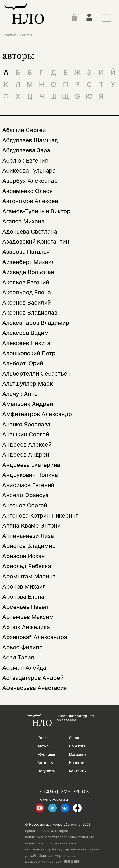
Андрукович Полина (30, 475)
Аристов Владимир (29, 546)
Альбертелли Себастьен (36, 373)
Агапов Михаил (23, 221)
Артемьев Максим (28, 617)
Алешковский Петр (29, 353)
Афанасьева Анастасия (35, 688)
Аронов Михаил (24, 586)
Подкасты (47, 771)
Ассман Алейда (24, 668)
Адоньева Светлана (30, 231)
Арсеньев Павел (25, 607)
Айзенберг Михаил (29, 262)
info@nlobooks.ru (52, 799)
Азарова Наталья (26, 252)
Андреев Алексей (27, 444)
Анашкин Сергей (26, 434)
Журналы (46, 755)
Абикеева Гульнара (29, 170)
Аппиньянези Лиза (28, 536)
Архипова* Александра (35, 637)
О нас (74, 738)
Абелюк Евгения (25, 160)
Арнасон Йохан (24, 556)
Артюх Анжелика (26, 627)
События (77, 746)
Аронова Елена (23, 597)
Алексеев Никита (26, 343)
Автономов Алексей (30, 201)
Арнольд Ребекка (27, 566)
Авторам (46, 763)
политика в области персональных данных (59, 837)
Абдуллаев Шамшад (30, 140)
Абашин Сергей (24, 130)
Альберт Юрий (23, 363)
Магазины (78, 755)
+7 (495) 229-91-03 (62, 792)
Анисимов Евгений (28, 485)
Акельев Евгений (26, 282)
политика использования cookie (51, 843)
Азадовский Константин (36, 241)
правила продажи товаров (47, 831)
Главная (9, 35)
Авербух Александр (30, 181)
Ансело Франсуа (25, 495)
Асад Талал (18, 657)
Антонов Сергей (25, 505)
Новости (77, 763)
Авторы (26, 35)
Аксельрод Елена (27, 292)
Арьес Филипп (22, 647)
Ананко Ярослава (26, 424)
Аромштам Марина (29, 576)
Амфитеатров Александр (37, 414)
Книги (43, 738)
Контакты (78, 771)
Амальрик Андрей (28, 404)
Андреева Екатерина (31, 465)
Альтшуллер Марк (28, 383)
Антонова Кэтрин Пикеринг (40, 515)
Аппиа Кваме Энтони (31, 525)
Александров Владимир (36, 323)
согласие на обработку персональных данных (62, 849)
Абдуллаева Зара (26, 150)
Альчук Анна (20, 394)
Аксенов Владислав (30, 312)
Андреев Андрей (26, 454)
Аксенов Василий (27, 302)
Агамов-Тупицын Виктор (36, 211)
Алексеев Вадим (26, 333)
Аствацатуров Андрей (33, 678)
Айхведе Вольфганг (29, 272)
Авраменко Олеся (27, 191)
